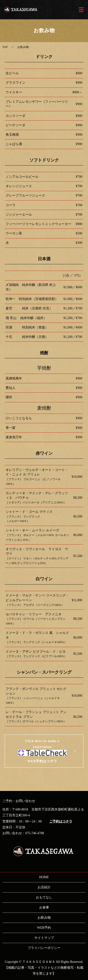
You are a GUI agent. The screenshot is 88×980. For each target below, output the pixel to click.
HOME (44, 877)
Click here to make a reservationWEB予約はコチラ (42, 751)
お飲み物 (44, 918)
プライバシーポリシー (44, 948)
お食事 (44, 907)
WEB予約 (44, 928)
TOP (5, 47)
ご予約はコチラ (61, 821)
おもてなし (44, 897)
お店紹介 (44, 887)
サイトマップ (44, 938)
